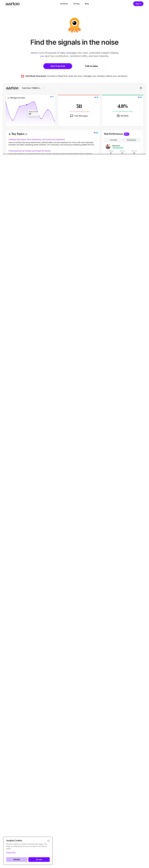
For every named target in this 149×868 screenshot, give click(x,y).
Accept (39, 859)
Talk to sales (91, 66)
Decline (17, 859)
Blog (87, 4)
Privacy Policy (11, 852)
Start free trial (58, 66)
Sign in (138, 4)
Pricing (76, 4)
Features (64, 4)
